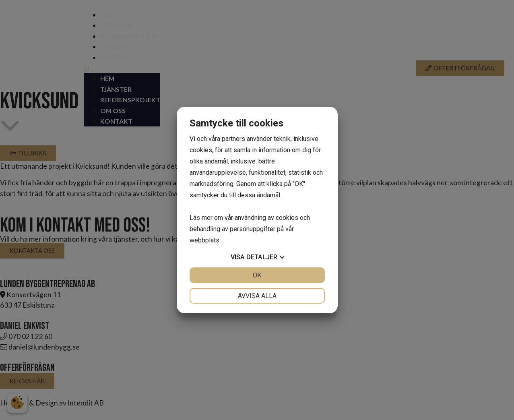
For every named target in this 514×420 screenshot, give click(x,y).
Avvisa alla (257, 296)
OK (257, 275)
